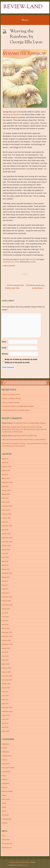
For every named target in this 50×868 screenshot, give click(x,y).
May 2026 (5, 459)
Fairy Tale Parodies (8, 768)
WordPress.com (22, 865)
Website (5, 354)
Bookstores (6, 752)
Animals (34, 259)
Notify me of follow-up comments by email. (21, 359)
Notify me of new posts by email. (17, 362)
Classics (5, 760)
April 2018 (5, 565)
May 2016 (5, 621)
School (4, 807)
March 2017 (6, 593)
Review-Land (23, 7)
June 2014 (5, 696)
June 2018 (5, 557)
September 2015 (7, 644)
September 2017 (7, 573)
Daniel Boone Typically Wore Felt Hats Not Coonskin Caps (21, 427)
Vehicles (5, 823)
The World (5, 815)
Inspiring (5, 787)
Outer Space (6, 799)
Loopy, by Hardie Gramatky (11, 402)
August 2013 (6, 715)
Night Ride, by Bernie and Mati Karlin (25, 436)
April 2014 (5, 704)
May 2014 (5, 700)
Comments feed (7, 844)
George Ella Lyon (8, 262)
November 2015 (7, 636)
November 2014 (7, 680)
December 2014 (7, 676)
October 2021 (6, 518)
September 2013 (7, 711)
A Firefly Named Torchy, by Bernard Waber (16, 410)
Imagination (6, 783)
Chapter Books (7, 756)
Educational (6, 764)
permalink (33, 262)
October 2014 (6, 684)
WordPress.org (7, 848)
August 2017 (6, 577)
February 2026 (7, 467)
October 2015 (6, 640)
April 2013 (5, 727)
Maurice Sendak (7, 791)
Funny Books (6, 772)
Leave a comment (9, 266)
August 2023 (6, 494)
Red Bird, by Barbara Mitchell (11, 398)
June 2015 (5, 656)
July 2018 (5, 554)
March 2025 (6, 478)
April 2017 (5, 589)
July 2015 (5, 652)
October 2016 (6, 601)
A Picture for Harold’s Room (11, 394)
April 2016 (5, 624)
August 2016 (6, 609)
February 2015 (7, 668)
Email (5, 348)
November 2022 (7, 506)
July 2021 (5, 522)
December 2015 (7, 632)
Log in (4, 836)
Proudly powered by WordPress (19, 862)
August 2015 (6, 648)
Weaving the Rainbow (12, 115)
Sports (4, 811)
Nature (4, 795)
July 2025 (5, 474)
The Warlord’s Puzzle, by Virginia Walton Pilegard (18, 406)
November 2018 (7, 542)
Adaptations (6, 744)
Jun (4, 31)
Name (5, 342)
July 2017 (5, 581)
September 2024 (7, 482)
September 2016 (7, 605)
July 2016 (5, 613)
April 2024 (5, 486)
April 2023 (5, 498)
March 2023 (6, 502)
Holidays (5, 779)
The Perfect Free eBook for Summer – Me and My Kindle (20, 444)
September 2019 (7, 538)
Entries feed (6, 840)
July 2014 (5, 692)
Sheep (17, 262)
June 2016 (5, 617)
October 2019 (6, 534)
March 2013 (6, 731)
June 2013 (5, 719)
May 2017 (5, 585)
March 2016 (6, 628)
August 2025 (6, 470)
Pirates (4, 803)
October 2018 (6, 546)
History (4, 776)
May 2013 (5, 723)
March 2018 (6, 569)
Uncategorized (7, 819)
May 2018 (5, 561)
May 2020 (5, 530)
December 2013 (7, 708)
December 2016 (7, 597)
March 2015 (6, 664)
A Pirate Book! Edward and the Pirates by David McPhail (27, 440)
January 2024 (6, 490)
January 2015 (6, 672)
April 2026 (5, 463)
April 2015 (5, 660)
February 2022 (7, 514)
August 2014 (6, 688)
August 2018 (6, 550)
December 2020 (7, 526)
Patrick (4, 440)
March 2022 (6, 510)
